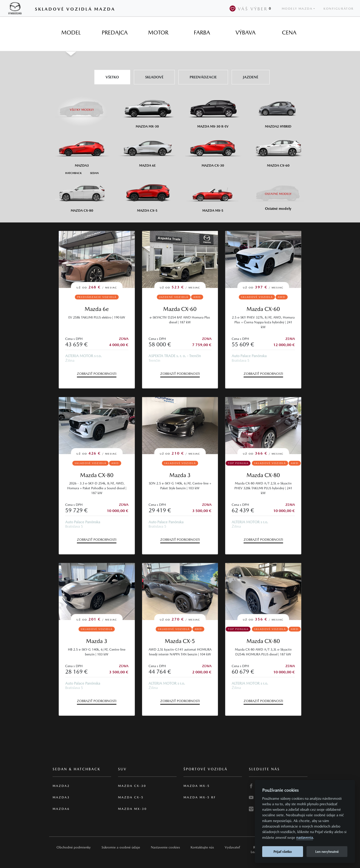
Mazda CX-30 (132, 786)
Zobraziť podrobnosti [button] (97, 374)
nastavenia (305, 838)
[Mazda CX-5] (147, 195)
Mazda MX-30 (132, 809)
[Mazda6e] (147, 150)
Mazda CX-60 (180, 309)
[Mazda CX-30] (213, 150)
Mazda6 (61, 809)
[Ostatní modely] (278, 194)
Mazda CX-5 (180, 641)
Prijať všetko (283, 852)
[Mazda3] (82, 150)
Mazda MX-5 (197, 786)
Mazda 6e (97, 309)
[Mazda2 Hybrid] (278, 111)
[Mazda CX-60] (278, 150)
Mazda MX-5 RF (200, 797)
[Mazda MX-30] (147, 111)
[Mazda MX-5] (213, 195)
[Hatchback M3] (73, 173)
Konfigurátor (339, 9)
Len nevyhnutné (327, 852)
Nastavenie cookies (165, 847)
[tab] (71, 33)
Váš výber (251, 9)
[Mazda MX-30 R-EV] (213, 111)
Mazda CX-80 (97, 475)
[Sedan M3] (94, 173)
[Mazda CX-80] (82, 195)
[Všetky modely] (82, 107)
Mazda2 (61, 786)
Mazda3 (61, 797)
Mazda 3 (180, 475)
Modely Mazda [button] (297, 9)
